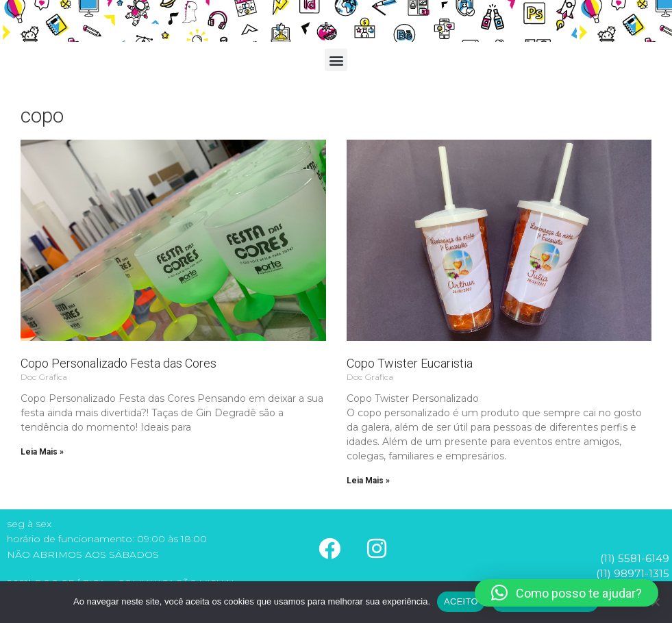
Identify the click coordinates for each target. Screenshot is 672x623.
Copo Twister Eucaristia (410, 363)
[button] (336, 60)
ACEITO (461, 601)
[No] (655, 602)
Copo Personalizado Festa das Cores (119, 363)
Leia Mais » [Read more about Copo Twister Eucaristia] (368, 481)
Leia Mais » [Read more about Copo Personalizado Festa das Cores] (42, 452)
